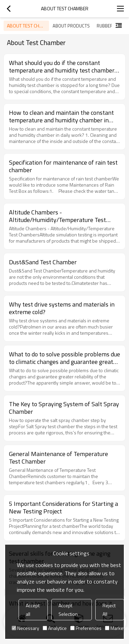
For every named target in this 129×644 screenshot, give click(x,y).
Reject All (109, 610)
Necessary (25, 628)
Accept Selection (68, 610)
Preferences (86, 628)
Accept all (33, 610)
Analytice (55, 628)
